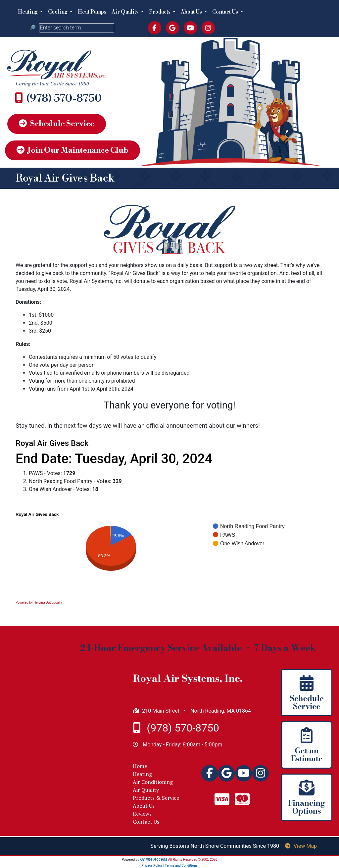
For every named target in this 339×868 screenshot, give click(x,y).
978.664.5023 (64, 98)
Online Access (154, 859)
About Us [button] (192, 12)
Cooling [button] (58, 12)
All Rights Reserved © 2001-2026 (193, 860)
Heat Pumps (92, 12)
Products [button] (160, 12)
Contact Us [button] (226, 12)
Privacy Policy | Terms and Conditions (169, 866)
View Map (301, 846)
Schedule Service (57, 124)
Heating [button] (28, 12)
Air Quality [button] (126, 12)
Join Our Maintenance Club (73, 150)
